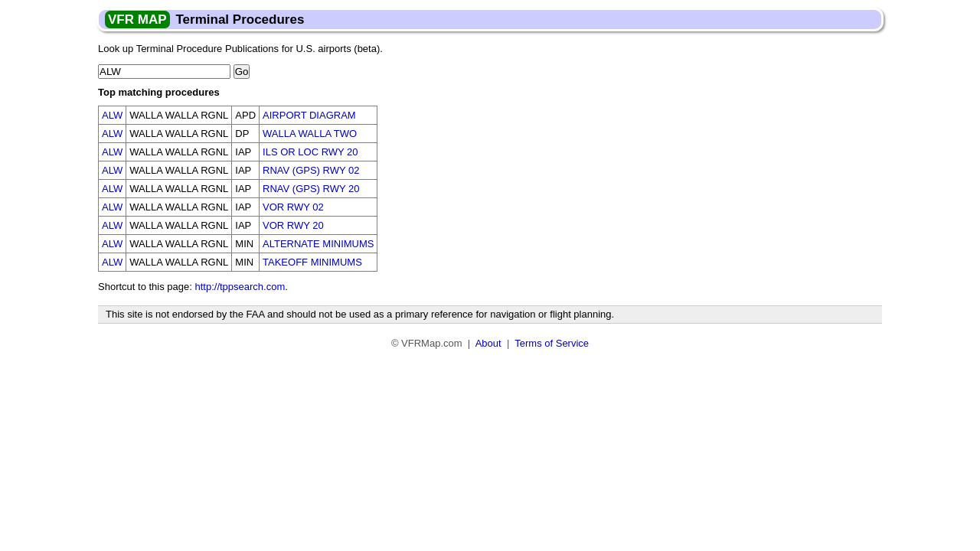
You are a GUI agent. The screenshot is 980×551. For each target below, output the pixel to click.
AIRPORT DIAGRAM (309, 115)
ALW (112, 115)
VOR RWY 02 (293, 207)
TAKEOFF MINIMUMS (312, 262)
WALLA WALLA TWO (310, 134)
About (488, 343)
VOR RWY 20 (293, 225)
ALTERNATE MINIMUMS (318, 244)
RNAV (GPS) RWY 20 (311, 189)
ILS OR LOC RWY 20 (310, 152)
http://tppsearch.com (240, 287)
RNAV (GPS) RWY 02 (311, 170)
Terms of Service (552, 343)
